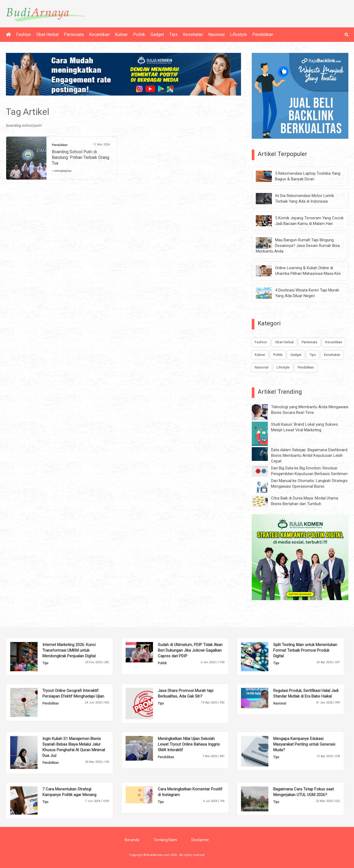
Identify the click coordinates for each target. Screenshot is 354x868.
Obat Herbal (47, 34)
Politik (139, 34)
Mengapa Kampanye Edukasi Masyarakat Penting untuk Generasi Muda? (304, 744)
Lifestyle (238, 34)
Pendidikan (263, 34)
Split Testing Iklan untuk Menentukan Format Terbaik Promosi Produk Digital (305, 650)
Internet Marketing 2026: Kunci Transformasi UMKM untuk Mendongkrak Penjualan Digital (69, 650)
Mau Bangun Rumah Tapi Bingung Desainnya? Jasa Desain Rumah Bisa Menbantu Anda (298, 246)
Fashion (23, 34)
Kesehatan (193, 34)
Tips (174, 34)
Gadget (157, 34)
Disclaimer (200, 840)
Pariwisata (74, 34)
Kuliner (121, 34)
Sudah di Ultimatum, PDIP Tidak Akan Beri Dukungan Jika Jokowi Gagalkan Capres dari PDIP (190, 650)
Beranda (132, 840)
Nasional (216, 34)
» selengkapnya (62, 171)
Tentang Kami (165, 840)
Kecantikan (99, 34)
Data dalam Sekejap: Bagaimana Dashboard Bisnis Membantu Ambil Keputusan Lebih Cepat (309, 455)
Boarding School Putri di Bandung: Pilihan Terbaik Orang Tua (81, 157)
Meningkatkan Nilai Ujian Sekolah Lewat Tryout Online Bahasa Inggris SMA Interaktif (189, 744)
